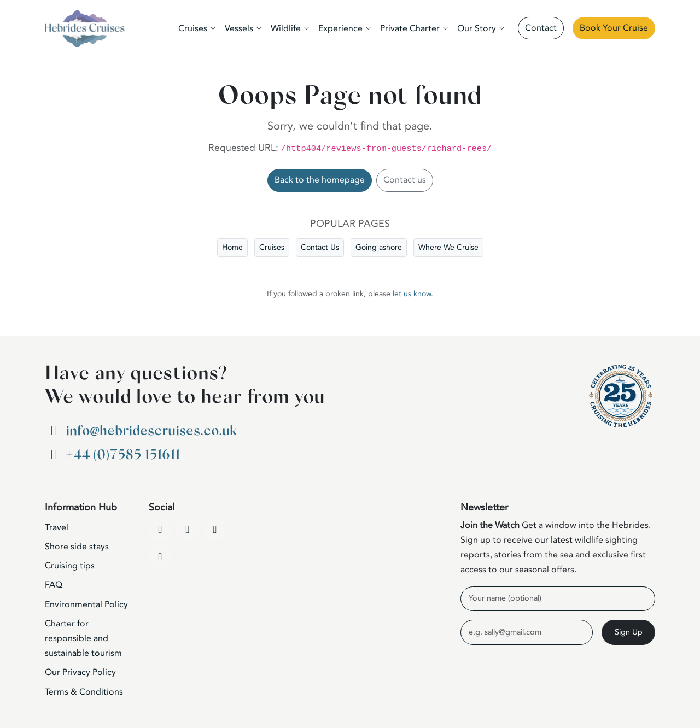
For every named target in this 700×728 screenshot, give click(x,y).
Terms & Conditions (84, 692)
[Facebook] (160, 530)
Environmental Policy (86, 604)
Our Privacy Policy (80, 672)
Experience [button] (340, 28)
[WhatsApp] (160, 557)
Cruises (272, 247)
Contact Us (320, 247)
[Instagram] (215, 530)
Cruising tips (70, 566)
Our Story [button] (477, 28)
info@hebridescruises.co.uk (151, 431)
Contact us (405, 180)
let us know (412, 294)
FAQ (54, 585)
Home (232, 247)
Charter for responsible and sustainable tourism (83, 638)
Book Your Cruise (614, 28)
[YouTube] (188, 530)
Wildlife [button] (286, 28)
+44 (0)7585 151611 (123, 455)
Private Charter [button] (410, 28)
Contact (541, 28)
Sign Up (629, 632)
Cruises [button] (193, 28)
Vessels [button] (239, 28)
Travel (57, 527)
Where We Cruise (448, 247)
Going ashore (379, 247)
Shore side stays (77, 547)
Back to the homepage (320, 180)
